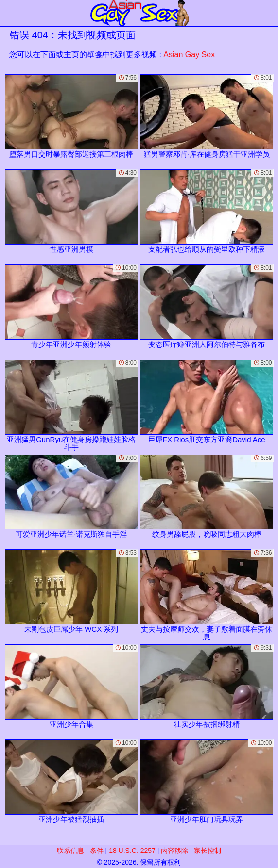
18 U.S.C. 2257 (132, 851)
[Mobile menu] (9, 13)
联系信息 (70, 851)
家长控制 (208, 851)
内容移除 (174, 851)
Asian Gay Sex (189, 55)
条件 (97, 851)
